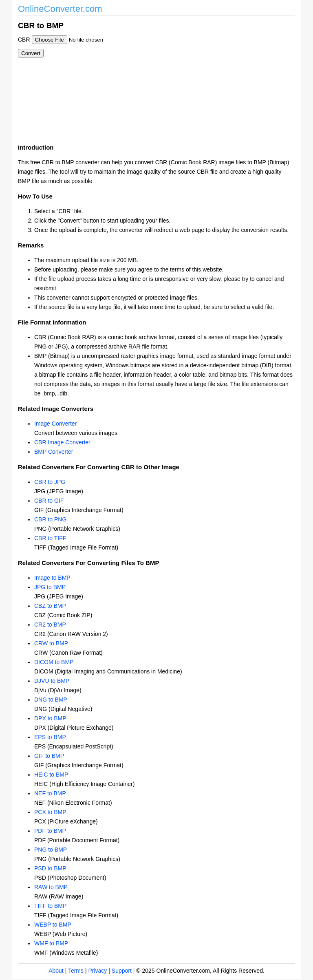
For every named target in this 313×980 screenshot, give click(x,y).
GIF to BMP (49, 756)
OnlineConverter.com (60, 9)
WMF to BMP (51, 943)
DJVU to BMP (52, 681)
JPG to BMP (50, 587)
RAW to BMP (51, 887)
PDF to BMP (50, 831)
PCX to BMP (50, 812)
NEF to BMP (50, 793)
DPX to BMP (50, 718)
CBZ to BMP (50, 606)
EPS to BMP (50, 737)
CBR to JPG (50, 482)
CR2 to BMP (50, 625)
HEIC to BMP (51, 775)
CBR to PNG (50, 519)
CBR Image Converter (62, 442)
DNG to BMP (51, 700)
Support (122, 971)
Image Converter (55, 424)
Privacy (97, 971)
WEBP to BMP (53, 925)
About (56, 971)
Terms (76, 971)
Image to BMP (52, 578)
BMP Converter (54, 452)
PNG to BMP (51, 850)
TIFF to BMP (50, 906)
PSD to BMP (50, 868)
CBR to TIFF (50, 538)
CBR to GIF (49, 501)
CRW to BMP (51, 643)
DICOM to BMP (54, 662)
